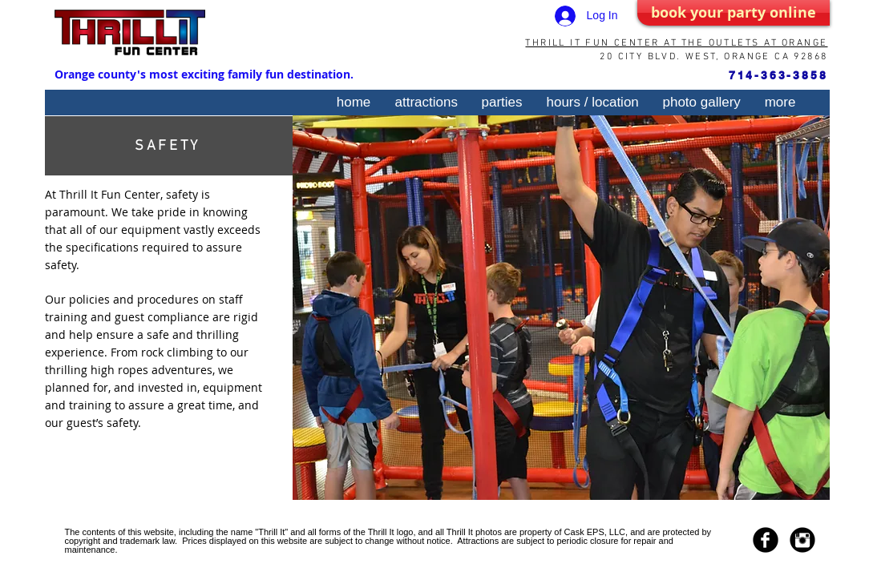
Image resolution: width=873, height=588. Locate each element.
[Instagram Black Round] (802, 540)
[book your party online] (734, 13)
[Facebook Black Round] (766, 540)
